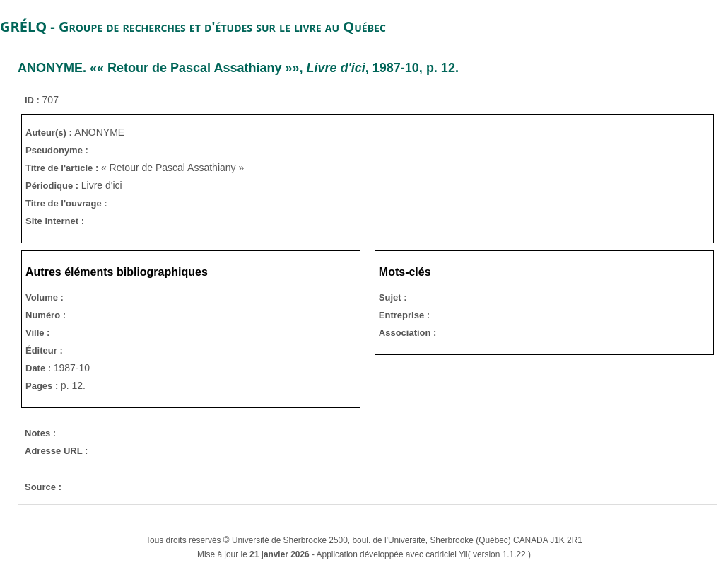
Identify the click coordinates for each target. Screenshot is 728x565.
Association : (408, 333)
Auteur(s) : (50, 133)
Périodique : (53, 186)
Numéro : (46, 315)
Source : (43, 487)
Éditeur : (44, 350)
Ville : (37, 333)
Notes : (40, 433)
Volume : (45, 297)
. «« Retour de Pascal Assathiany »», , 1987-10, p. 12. (238, 68)
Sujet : (393, 297)
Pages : (43, 386)
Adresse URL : (56, 451)
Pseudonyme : (57, 150)
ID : (34, 100)
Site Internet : (55, 221)
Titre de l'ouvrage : (66, 203)
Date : (40, 368)
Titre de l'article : (63, 168)
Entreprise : (404, 315)
